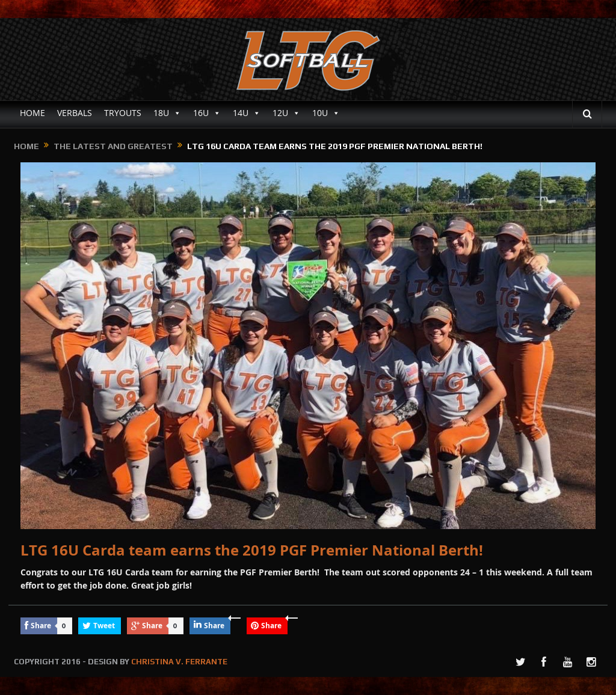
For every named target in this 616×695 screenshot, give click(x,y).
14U (247, 113)
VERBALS (75, 113)
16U (207, 113)
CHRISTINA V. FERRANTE (179, 662)
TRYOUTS (123, 113)
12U (286, 113)
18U (167, 113)
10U (326, 113)
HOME (32, 113)
